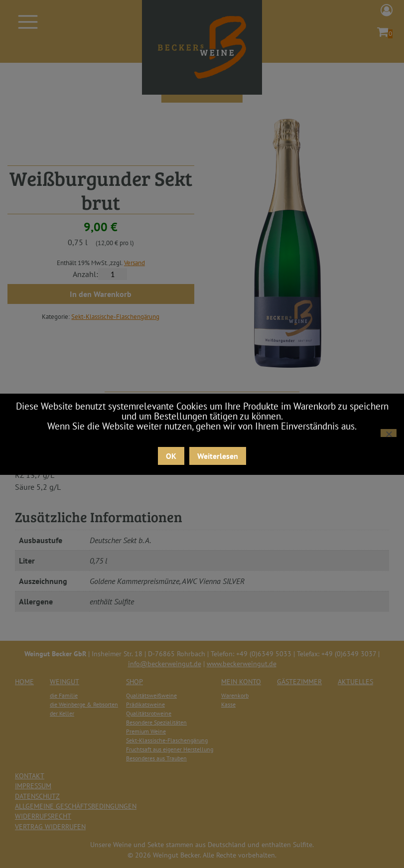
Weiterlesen (218, 456)
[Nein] (389, 433)
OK (171, 456)
